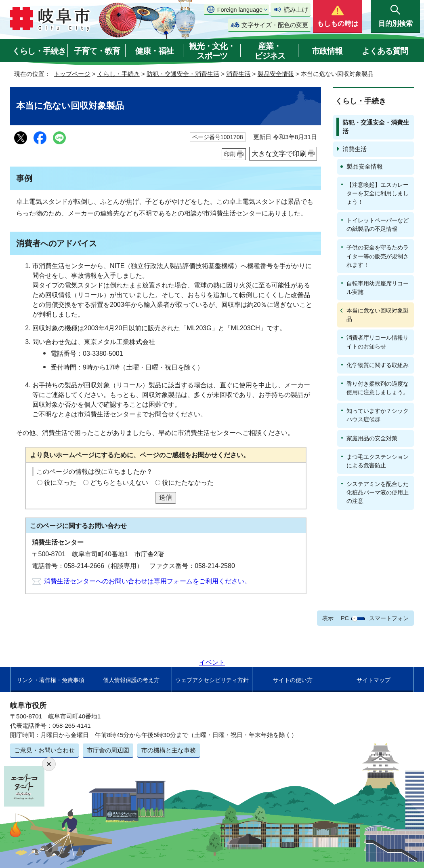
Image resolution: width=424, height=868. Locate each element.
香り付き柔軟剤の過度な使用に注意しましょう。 (378, 388)
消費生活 (238, 74)
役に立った (60, 483)
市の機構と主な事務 (169, 750)
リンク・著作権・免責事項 (50, 680)
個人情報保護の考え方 (131, 680)
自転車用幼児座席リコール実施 (378, 288)
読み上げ (296, 10)
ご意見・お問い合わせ (44, 750)
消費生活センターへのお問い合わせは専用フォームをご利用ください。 (147, 581)
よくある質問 (385, 51)
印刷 (230, 154)
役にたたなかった (188, 483)
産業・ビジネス (270, 51)
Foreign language (240, 10)
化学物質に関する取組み (378, 365)
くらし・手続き (39, 51)
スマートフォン (389, 618)
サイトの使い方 (293, 680)
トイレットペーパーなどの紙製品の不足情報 (378, 225)
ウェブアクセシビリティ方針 (212, 680)
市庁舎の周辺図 (108, 750)
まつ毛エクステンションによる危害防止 (378, 461)
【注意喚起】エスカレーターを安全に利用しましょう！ (378, 193)
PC (345, 618)
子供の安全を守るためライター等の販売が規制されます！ (378, 256)
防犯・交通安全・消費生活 (183, 74)
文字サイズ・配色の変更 (275, 25)
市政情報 (327, 51)
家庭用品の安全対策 (372, 438)
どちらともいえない (119, 483)
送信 (166, 497)
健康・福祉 (154, 51)
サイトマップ (374, 680)
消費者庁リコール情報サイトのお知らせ (378, 342)
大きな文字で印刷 (279, 154)
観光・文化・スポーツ (212, 51)
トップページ (72, 74)
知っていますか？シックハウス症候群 (378, 415)
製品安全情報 (276, 74)
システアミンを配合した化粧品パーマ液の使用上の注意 (378, 492)
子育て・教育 (97, 51)
